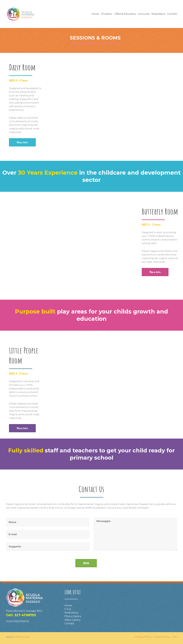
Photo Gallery (73, 616)
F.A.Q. (68, 609)
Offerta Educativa (125, 14)
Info (175, 637)
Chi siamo (107, 14)
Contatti (172, 14)
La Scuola (144, 14)
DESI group (22, 637)
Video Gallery (73, 620)
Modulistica (158, 14)
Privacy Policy (143, 637)
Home (95, 14)
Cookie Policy (162, 637)
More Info (22, 142)
